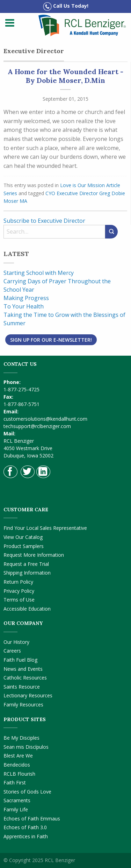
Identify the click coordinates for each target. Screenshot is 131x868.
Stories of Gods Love (27, 792)
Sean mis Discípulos (26, 747)
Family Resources (23, 705)
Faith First (15, 782)
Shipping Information (27, 573)
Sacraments (17, 800)
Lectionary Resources (28, 695)
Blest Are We (18, 756)
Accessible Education (27, 609)
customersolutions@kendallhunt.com (45, 419)
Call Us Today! (66, 6)
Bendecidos (17, 765)
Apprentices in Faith (26, 836)
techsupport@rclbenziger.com (37, 426)
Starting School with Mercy (39, 273)
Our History (16, 642)
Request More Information (34, 555)
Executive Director (77, 193)
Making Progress (26, 298)
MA (23, 201)
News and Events (23, 669)
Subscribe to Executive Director (44, 221)
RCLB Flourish (19, 774)
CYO (50, 193)
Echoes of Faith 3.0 (25, 827)
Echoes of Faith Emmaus (32, 819)
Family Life (16, 809)
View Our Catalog (23, 537)
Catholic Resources (25, 678)
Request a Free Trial (26, 564)
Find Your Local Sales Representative (45, 528)
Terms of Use (19, 600)
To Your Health (24, 306)
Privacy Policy (19, 591)
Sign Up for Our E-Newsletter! (51, 340)
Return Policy (18, 582)
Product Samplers (24, 546)
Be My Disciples (21, 738)
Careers (12, 651)
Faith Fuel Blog (20, 660)
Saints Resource (22, 687)
